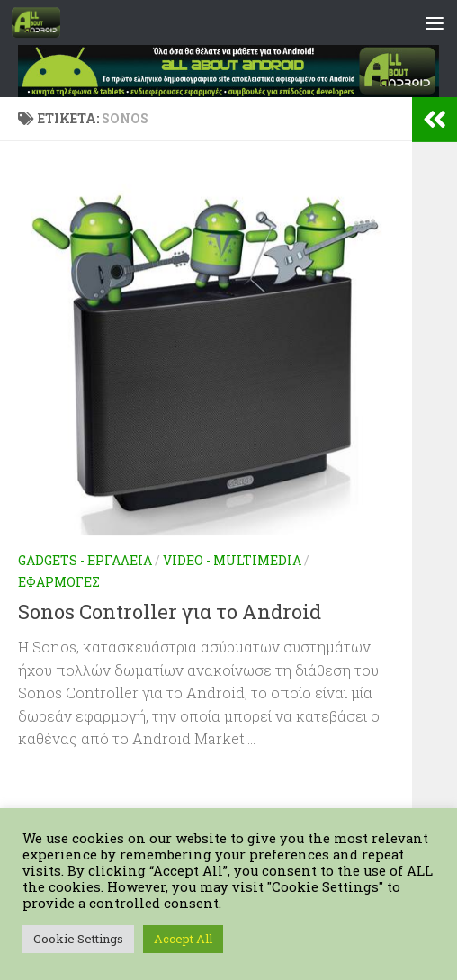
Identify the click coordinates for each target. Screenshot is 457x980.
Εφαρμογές (59, 582)
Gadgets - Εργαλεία (85, 560)
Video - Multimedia (232, 560)
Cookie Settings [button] (78, 939)
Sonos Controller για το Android (170, 611)
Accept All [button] (183, 939)
